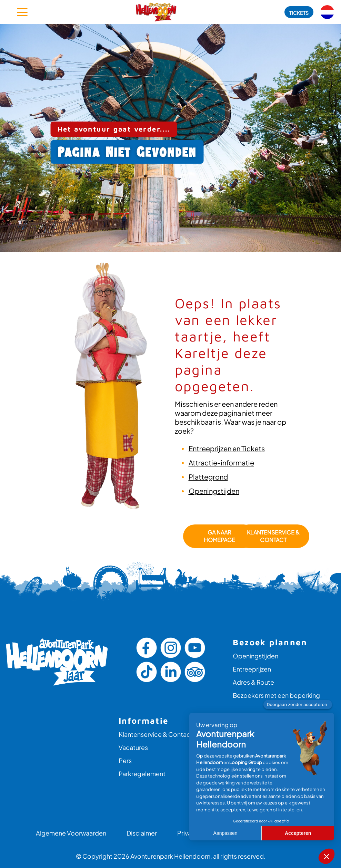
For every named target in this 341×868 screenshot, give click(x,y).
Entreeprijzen (252, 669)
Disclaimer (142, 833)
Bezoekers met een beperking (276, 695)
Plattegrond (208, 477)
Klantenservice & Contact (273, 536)
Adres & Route (253, 682)
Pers (125, 760)
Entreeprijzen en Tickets (227, 448)
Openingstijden (214, 491)
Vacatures (133, 747)
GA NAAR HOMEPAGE (219, 536)
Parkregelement (142, 774)
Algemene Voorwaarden (71, 833)
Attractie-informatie (221, 462)
